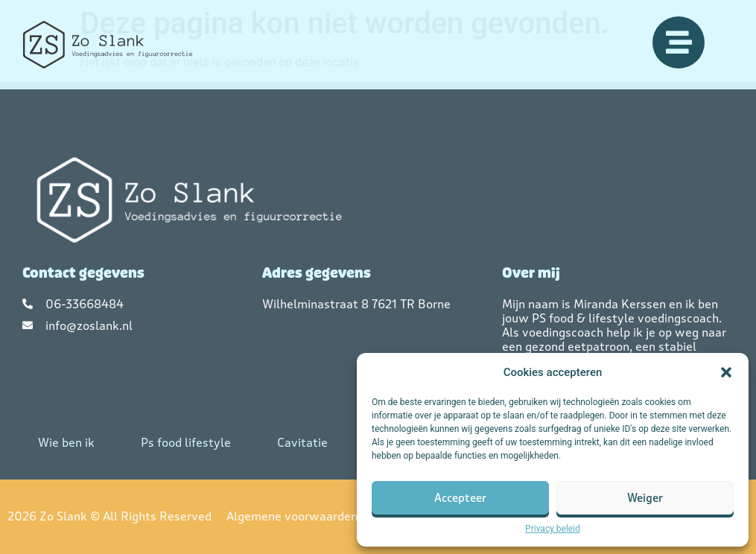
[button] (726, 372)
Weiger (645, 498)
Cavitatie (302, 443)
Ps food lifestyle (186, 443)
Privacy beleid (553, 529)
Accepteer (460, 498)
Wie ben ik (66, 443)
